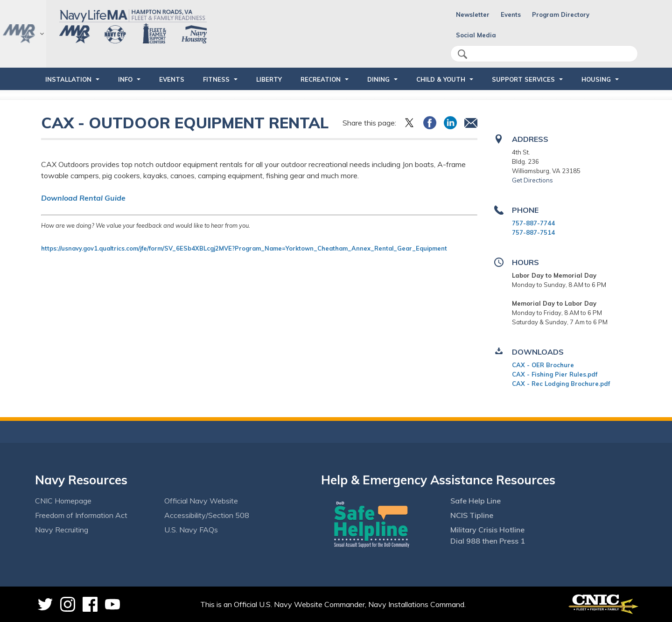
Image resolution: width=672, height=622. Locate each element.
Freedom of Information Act (81, 515)
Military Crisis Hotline (487, 530)
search (462, 54)
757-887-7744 (533, 223)
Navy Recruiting (62, 530)
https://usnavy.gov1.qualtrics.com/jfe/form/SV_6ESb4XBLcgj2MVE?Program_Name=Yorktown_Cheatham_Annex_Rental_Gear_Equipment (245, 248)
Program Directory (561, 14)
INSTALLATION (68, 79)
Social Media (476, 35)
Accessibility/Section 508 (207, 515)
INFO (125, 79)
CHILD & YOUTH (441, 79)
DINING (378, 79)
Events (511, 14)
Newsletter (473, 14)
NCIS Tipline (472, 515)
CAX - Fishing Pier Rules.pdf (555, 374)
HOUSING (596, 79)
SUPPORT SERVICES (523, 79)
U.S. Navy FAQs (191, 530)
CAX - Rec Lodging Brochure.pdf (561, 384)
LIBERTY (269, 79)
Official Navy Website (201, 501)
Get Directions (532, 180)
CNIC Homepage (63, 501)
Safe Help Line (476, 501)
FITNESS (216, 79)
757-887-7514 (533, 232)
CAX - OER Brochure (543, 365)
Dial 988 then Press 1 (488, 541)
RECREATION (321, 79)
